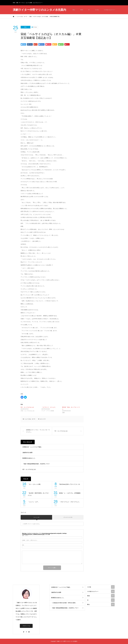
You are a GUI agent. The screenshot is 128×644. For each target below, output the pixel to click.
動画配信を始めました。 (29, 458)
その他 (97, 10)
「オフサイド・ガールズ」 (49, 407)
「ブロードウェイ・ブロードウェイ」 (70, 502)
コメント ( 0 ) (36, 517)
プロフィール (26, 626)
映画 (82, 10)
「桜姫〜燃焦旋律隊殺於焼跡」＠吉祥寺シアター (36, 464)
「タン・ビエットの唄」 (35, 484)
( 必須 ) (25, 535)
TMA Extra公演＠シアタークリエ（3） (70, 484)
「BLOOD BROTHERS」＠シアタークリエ (38, 494)
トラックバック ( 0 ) (68, 517)
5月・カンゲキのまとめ (27, 407)
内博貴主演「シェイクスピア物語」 (32, 447)
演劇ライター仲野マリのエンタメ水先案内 (40, 10)
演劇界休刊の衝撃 (27, 453)
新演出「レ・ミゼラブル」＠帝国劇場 (70, 493)
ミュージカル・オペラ (30, 419)
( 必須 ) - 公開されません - (30, 540)
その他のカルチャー (110, 10)
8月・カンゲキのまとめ (29, 469)
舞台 (74, 10)
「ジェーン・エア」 (33, 502)
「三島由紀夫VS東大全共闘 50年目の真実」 (64, 603)
